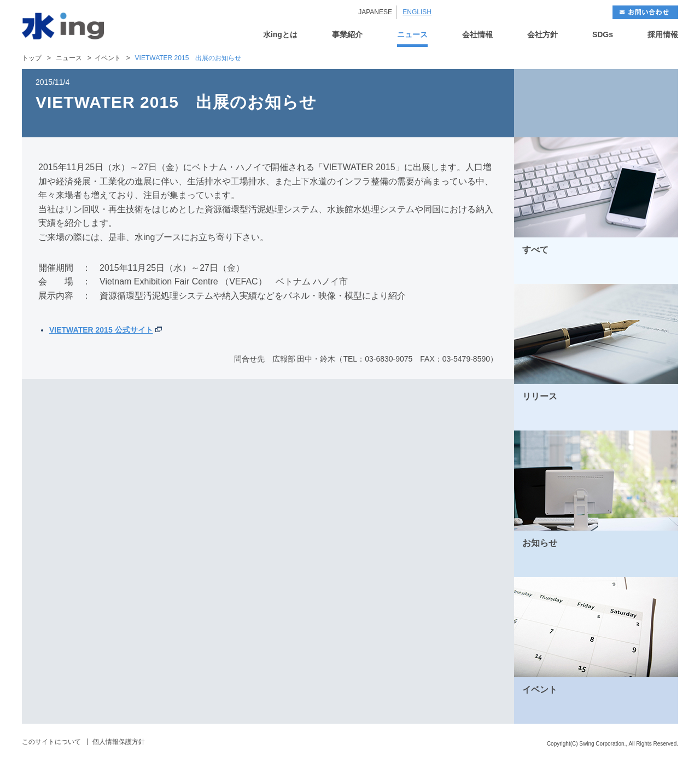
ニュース (412, 35)
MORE (656, 272)
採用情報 (663, 35)
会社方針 (542, 35)
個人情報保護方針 (119, 742)
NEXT (637, 103)
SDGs (603, 35)
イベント (108, 58)
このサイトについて (51, 742)
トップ (32, 58)
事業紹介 (347, 35)
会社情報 (477, 35)
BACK (555, 103)
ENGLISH (417, 12)
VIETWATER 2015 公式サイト (101, 330)
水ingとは (280, 35)
